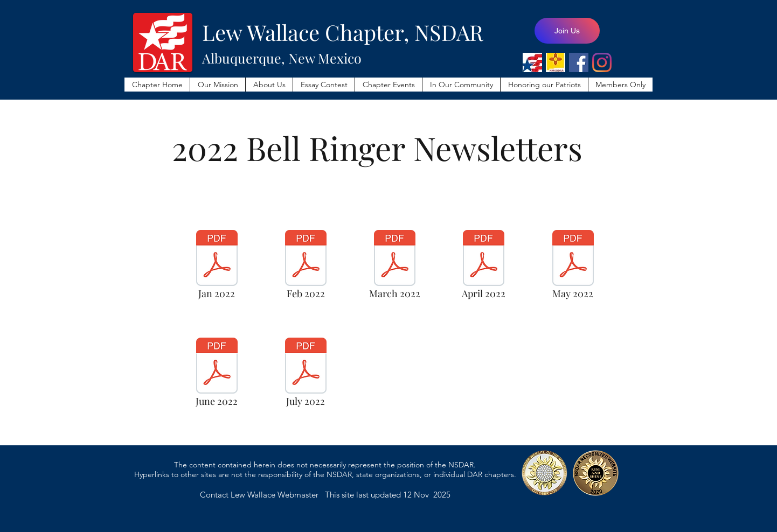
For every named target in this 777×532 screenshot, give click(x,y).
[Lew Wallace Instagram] (602, 62)
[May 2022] (573, 268)
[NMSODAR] (556, 62)
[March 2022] (394, 268)
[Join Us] (567, 31)
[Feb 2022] (306, 268)
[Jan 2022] (217, 268)
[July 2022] (306, 375)
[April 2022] (483, 268)
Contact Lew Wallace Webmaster (262, 495)
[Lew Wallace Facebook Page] (579, 62)
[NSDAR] (532, 62)
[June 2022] (217, 375)
